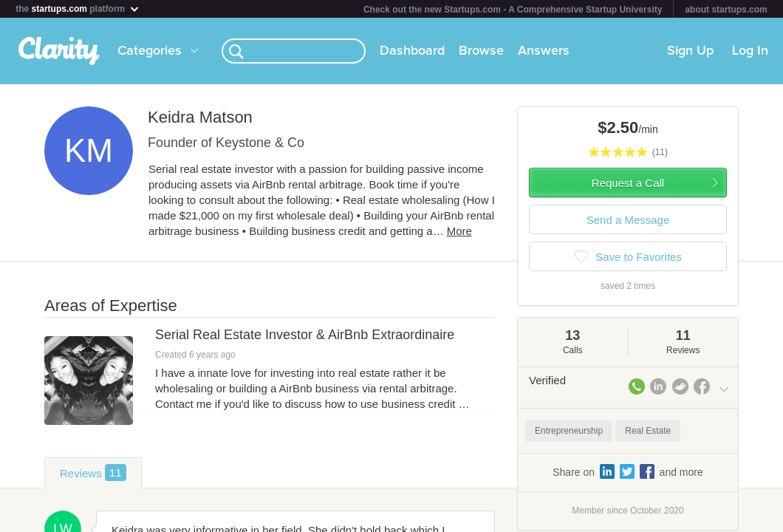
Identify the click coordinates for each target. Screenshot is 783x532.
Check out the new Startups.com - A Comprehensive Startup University (513, 10)
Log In (750, 51)
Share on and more (628, 471)
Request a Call (628, 183)
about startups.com (726, 10)
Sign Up (690, 51)
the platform (78, 8)
